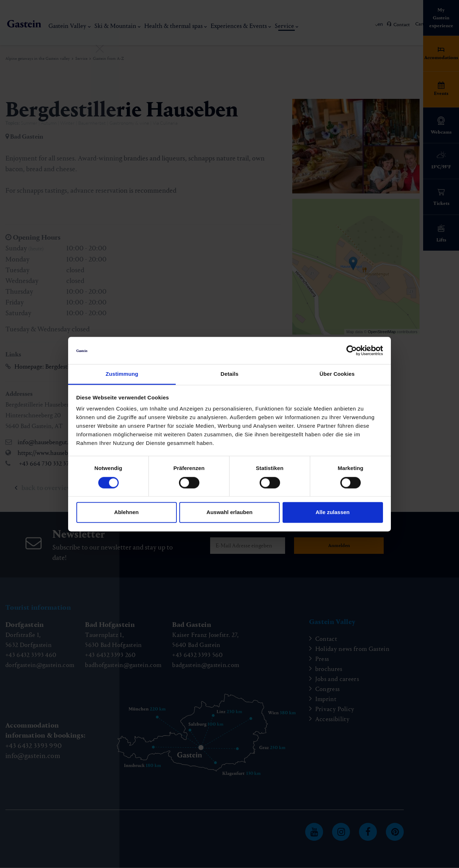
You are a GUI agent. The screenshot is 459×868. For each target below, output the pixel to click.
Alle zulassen (333, 512)
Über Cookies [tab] (337, 374)
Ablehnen (126, 512)
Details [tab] (229, 374)
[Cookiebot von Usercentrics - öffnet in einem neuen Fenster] (352, 350)
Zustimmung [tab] (122, 374)
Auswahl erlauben (229, 512)
